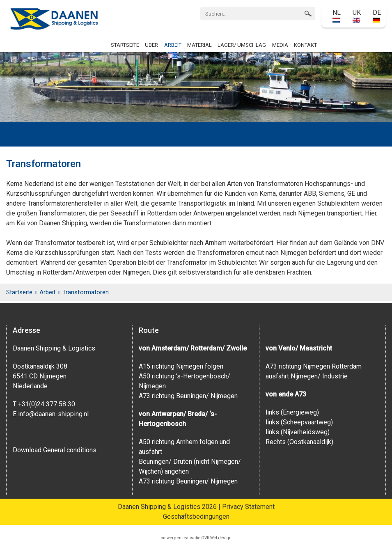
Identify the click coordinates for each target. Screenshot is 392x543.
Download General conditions (55, 450)
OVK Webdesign (216, 538)
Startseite (125, 45)
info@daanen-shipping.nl (53, 414)
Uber (151, 45)
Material (199, 45)
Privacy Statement (248, 507)
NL (337, 16)
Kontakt (305, 45)
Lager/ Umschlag (242, 45)
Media (280, 45)
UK (357, 16)
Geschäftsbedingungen (196, 517)
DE (377, 16)
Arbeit (173, 45)
